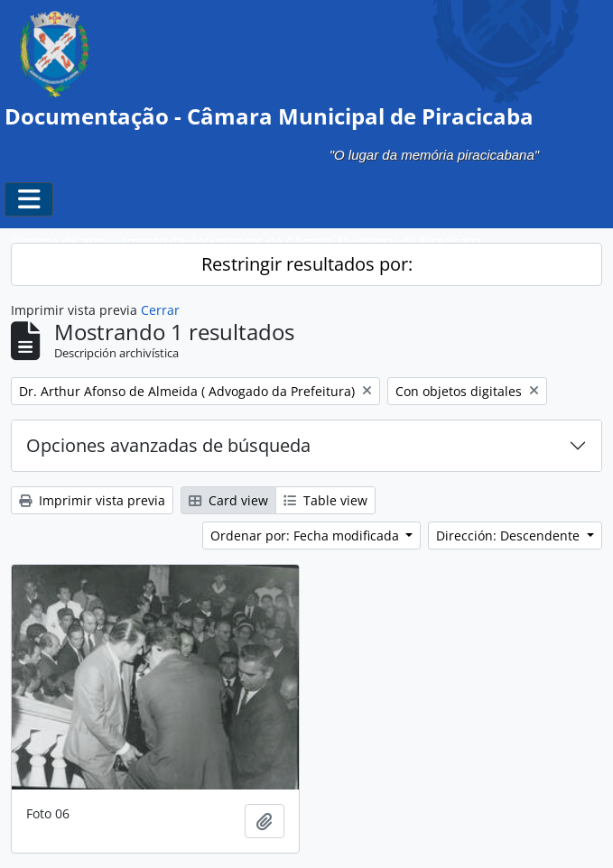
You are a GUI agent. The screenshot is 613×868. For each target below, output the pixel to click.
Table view (325, 500)
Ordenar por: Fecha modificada (306, 536)
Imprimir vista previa (92, 500)
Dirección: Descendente (510, 536)
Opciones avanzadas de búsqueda (168, 445)
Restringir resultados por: (307, 264)
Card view (228, 500)
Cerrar (160, 310)
